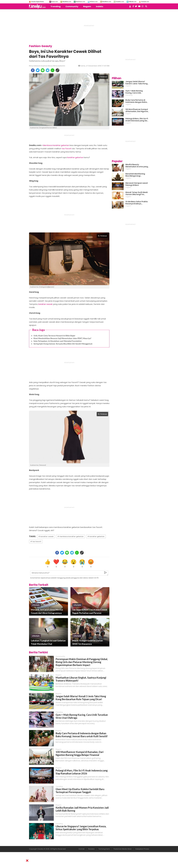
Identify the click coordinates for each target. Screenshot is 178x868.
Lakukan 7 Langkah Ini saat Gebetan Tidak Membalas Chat (48, 642)
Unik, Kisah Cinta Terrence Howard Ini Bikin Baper (54, 336)
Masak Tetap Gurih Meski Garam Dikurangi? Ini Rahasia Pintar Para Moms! (137, 193)
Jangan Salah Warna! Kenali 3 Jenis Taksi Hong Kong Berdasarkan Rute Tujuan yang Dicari (81, 698)
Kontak (82, 849)
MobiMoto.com (107, 2)
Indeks (100, 6)
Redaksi (91, 849)
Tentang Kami (104, 849)
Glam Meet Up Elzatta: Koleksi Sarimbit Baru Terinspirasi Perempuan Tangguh (80, 791)
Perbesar (102, 77)
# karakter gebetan (96, 536)
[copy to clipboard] (57, 70)
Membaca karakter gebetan (56, 145)
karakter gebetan (75, 157)
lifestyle (36, 605)
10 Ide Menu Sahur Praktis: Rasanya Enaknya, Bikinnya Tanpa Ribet (137, 203)
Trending (56, 6)
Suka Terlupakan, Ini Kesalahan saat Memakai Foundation (58, 341)
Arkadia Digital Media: (38, 2)
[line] (43, 70)
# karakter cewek (46, 536)
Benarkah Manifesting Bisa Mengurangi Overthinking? (135, 175)
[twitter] (38, 70)
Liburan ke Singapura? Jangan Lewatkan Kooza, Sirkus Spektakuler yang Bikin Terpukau (81, 828)
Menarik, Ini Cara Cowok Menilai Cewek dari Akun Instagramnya (47, 611)
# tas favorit (36, 542)
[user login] (130, 7)
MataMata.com (67, 2)
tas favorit (67, 149)
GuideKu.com (120, 2)
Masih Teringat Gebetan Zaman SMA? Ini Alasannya (88, 642)
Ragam (87, 6)
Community (72, 6)
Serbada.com (145, 2)
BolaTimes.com (80, 2)
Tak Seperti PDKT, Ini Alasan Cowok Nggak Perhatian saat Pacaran (90, 611)
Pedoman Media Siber (123, 849)
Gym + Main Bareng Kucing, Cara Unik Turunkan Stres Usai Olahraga (134, 92)
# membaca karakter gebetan (71, 536)
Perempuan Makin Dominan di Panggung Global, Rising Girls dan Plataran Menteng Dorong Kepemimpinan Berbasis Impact (82, 662)
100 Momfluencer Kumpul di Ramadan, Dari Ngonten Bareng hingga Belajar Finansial (80, 753)
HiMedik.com (133, 2)
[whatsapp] (53, 70)
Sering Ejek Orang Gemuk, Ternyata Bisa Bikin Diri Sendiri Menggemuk (63, 344)
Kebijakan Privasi (142, 849)
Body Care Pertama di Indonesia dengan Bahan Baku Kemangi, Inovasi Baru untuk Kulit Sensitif (82, 735)
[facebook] (33, 70)
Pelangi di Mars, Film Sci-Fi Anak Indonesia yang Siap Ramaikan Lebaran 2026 (82, 772)
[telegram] (48, 70)
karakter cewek (45, 304)
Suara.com (55, 2)
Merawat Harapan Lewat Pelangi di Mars (137, 184)
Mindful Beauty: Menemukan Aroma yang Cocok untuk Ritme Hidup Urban (137, 166)
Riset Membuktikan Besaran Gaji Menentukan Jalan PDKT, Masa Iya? (62, 338)
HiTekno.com (94, 2)
